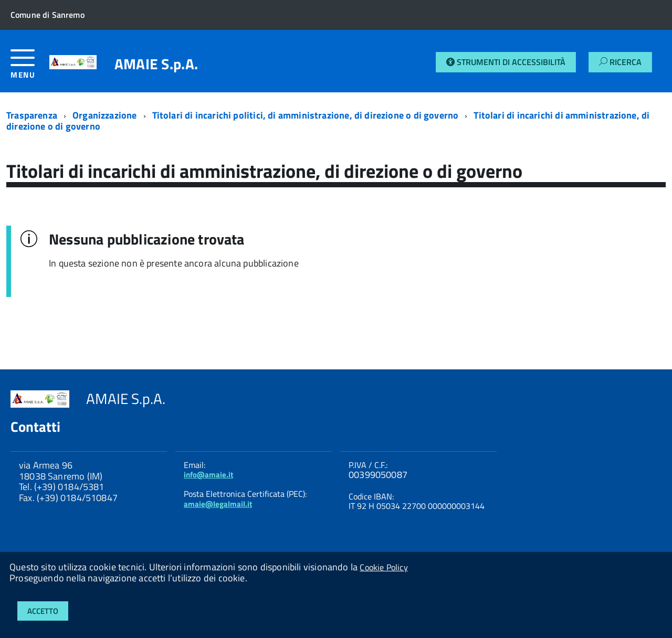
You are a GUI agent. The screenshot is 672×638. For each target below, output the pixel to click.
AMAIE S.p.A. (156, 64)
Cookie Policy (384, 567)
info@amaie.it (208, 475)
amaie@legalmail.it (218, 504)
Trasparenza (32, 115)
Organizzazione (105, 115)
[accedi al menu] (30, 68)
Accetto (43, 611)
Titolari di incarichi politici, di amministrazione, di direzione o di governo (306, 115)
